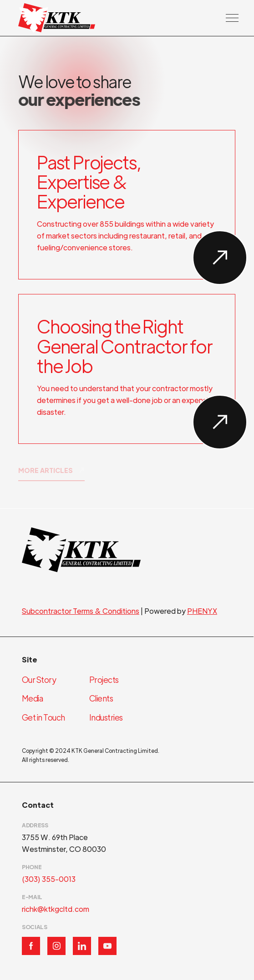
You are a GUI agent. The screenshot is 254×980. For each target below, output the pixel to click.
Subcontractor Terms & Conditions (81, 611)
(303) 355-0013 (49, 879)
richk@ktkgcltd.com (56, 909)
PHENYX (202, 611)
